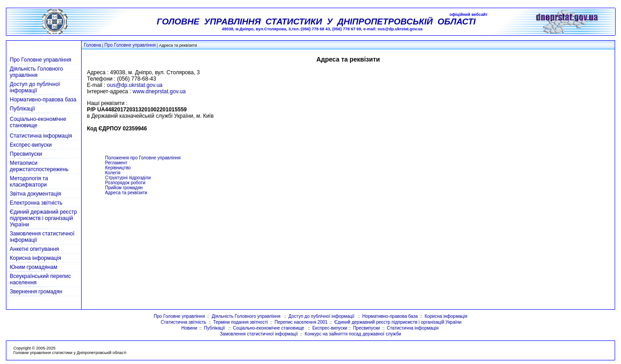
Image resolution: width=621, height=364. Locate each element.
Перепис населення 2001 (301, 322)
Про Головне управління (130, 45)
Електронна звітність (36, 203)
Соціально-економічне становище (269, 328)
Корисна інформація (36, 258)
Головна (92, 45)
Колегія (113, 173)
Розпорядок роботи (125, 183)
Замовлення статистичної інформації (259, 334)
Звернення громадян (36, 292)
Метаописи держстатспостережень (39, 166)
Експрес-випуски (31, 145)
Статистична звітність (183, 322)
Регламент (116, 163)
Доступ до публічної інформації (35, 87)
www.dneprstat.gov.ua (159, 91)
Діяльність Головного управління (36, 72)
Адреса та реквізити (126, 193)
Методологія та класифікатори (29, 182)
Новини (189, 328)
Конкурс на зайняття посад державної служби (353, 334)
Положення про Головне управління (143, 158)
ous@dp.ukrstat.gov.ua (135, 85)
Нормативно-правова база (43, 100)
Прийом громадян (124, 188)
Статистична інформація (41, 136)
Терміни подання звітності (240, 322)
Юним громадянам (34, 267)
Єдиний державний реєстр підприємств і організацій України (44, 218)
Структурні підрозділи (128, 178)
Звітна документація (36, 194)
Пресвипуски (26, 154)
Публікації (23, 109)
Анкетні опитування (35, 249)
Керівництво (118, 168)
